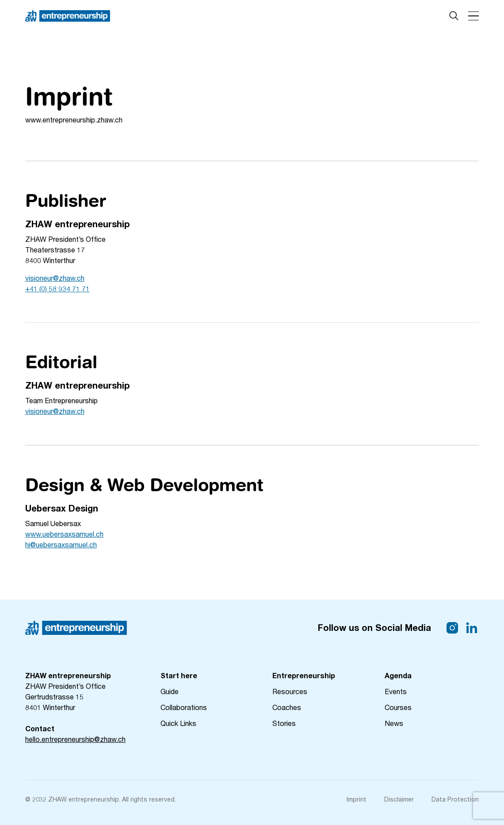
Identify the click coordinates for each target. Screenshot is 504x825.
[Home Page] (68, 16)
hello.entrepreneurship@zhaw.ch (75, 739)
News (394, 723)
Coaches (287, 707)
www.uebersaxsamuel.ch (64, 534)
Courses (398, 707)
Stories (284, 723)
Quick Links (178, 723)
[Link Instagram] (452, 628)
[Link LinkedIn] (472, 628)
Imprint (357, 799)
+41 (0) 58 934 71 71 (57, 288)
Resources (290, 691)
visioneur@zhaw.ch (55, 278)
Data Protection (455, 799)
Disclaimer (399, 799)
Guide (170, 691)
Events (396, 691)
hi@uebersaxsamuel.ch (61, 544)
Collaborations (184, 707)
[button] (473, 16)
